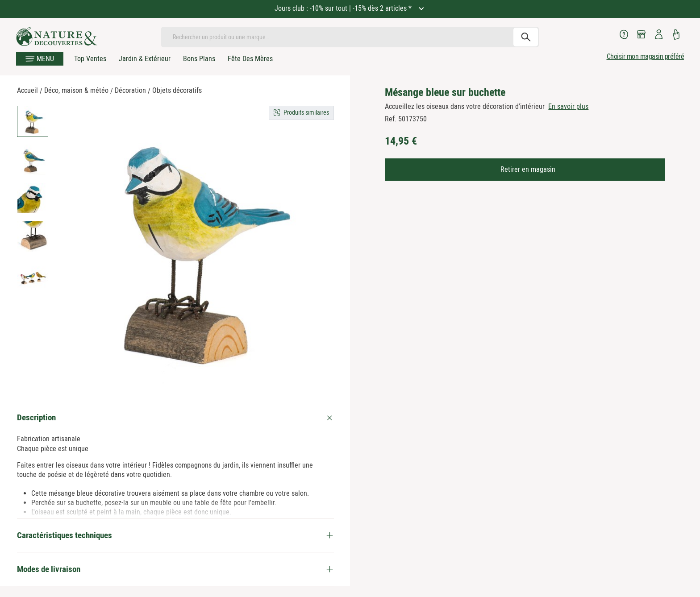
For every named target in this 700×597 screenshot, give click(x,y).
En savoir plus (568, 106)
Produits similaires (306, 112)
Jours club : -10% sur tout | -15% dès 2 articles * (344, 8)
